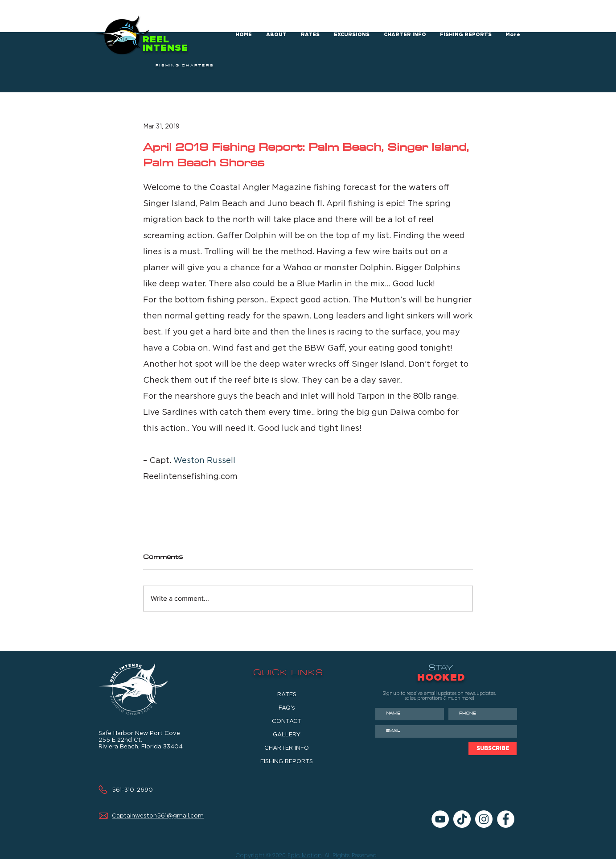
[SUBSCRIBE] (493, 749)
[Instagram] (484, 819)
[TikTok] (462, 819)
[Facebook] (506, 819)
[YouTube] (440, 819)
